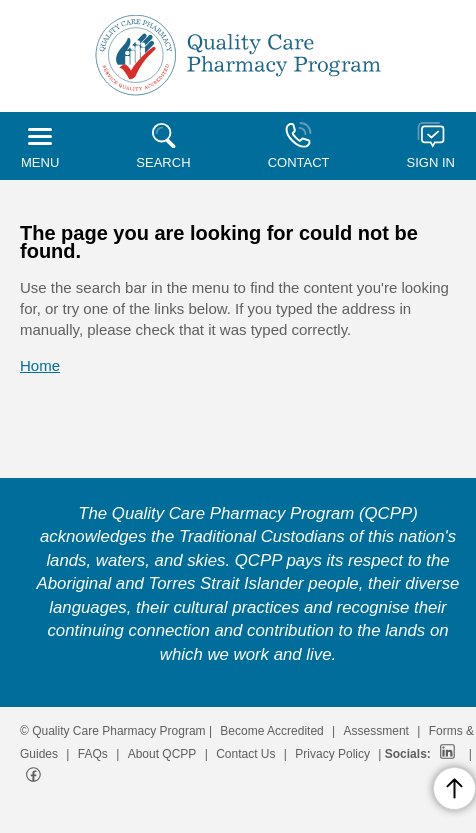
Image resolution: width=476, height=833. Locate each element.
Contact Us (245, 754)
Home (40, 365)
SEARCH (163, 146)
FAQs (93, 754)
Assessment (376, 731)
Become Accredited (271, 731)
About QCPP (162, 754)
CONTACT (299, 146)
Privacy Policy (332, 754)
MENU (40, 149)
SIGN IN (431, 146)
